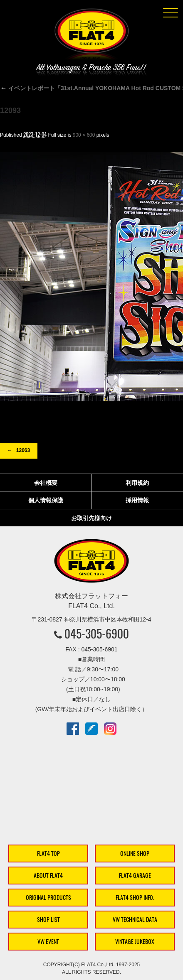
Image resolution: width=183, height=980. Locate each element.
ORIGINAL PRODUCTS (48, 898)
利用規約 (137, 483)
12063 (23, 450)
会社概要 (46, 483)
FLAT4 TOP (48, 854)
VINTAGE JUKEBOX (135, 942)
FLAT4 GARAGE (135, 876)
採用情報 (137, 500)
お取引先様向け (91, 518)
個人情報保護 (46, 500)
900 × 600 (84, 135)
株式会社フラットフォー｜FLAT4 (91, 36)
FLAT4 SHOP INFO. (135, 898)
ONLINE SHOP (135, 854)
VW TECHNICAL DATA (135, 920)
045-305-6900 (97, 634)
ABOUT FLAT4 (48, 876)
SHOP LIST (48, 920)
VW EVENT (48, 942)
